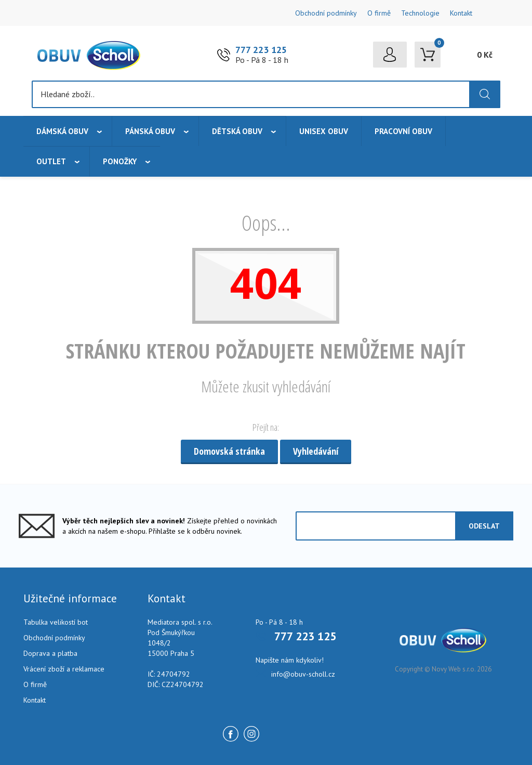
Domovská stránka (229, 451)
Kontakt (461, 13)
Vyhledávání (316, 451)
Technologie (420, 13)
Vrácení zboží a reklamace (64, 669)
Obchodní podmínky (326, 13)
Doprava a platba (50, 653)
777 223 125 (261, 50)
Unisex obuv (324, 131)
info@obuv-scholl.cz (303, 674)
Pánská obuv (150, 131)
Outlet (51, 161)
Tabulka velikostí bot (56, 622)
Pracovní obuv (403, 131)
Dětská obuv (237, 131)
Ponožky (120, 161)
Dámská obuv (62, 131)
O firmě (379, 13)
